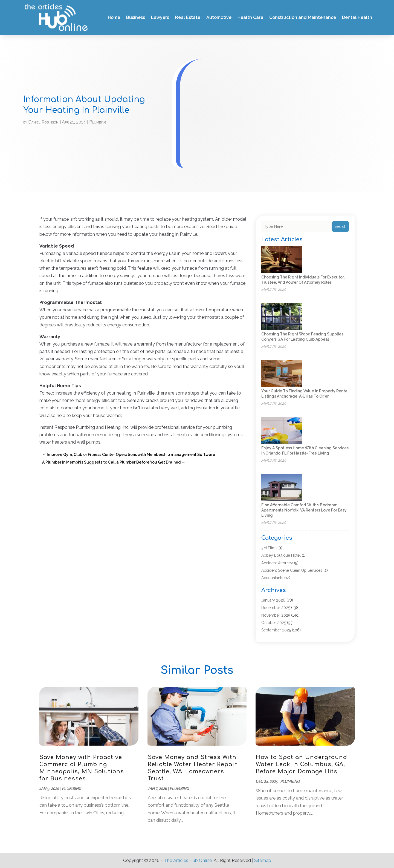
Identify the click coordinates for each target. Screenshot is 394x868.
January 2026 (273, 600)
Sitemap (263, 860)
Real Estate (188, 17)
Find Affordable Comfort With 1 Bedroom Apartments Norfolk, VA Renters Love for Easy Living (304, 510)
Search (340, 226)
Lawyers (160, 17)
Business (136, 17)
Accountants (272, 578)
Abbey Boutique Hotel (281, 555)
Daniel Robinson (43, 122)
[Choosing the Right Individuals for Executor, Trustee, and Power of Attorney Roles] (282, 260)
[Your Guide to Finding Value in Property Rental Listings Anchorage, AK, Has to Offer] (282, 374)
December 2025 (276, 608)
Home (114, 17)
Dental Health (357, 17)
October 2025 (274, 623)
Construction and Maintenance (303, 17)
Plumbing (98, 122)
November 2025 (276, 615)
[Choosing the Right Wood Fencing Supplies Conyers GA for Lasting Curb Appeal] (282, 317)
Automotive (219, 17)
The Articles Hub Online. (188, 860)
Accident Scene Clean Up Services (292, 570)
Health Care (250, 17)
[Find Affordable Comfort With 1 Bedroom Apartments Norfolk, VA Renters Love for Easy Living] (282, 488)
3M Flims (269, 548)
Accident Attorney (277, 563)
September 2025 (276, 630)
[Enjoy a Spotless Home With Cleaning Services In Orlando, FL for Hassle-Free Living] (282, 431)
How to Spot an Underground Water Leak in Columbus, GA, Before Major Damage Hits (302, 764)
